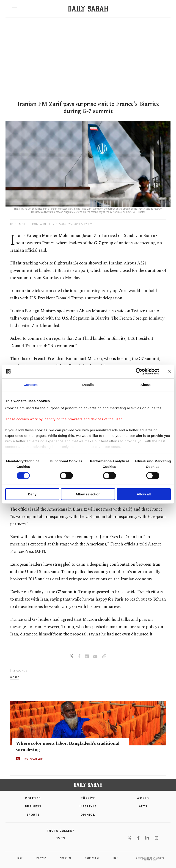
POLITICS (33, 798)
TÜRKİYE (88, 798)
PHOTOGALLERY (33, 759)
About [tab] (146, 384)
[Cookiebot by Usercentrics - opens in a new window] (139, 371)
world (15, 677)
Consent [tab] (31, 384)
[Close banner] (169, 371)
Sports (33, 815)
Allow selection (88, 494)
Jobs (20, 858)
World (143, 798)
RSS (115, 858)
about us (66, 858)
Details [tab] (88, 384)
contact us (92, 858)
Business (33, 806)
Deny (32, 494)
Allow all (144, 494)
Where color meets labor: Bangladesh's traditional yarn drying (68, 747)
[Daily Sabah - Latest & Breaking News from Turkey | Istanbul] (88, 9)
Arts (143, 806)
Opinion (88, 815)
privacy (41, 858)
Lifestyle (88, 806)
